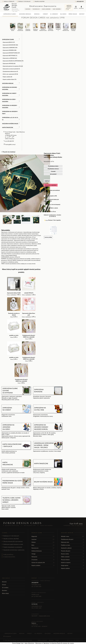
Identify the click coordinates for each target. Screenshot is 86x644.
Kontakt (82, 14)
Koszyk (76, 7)
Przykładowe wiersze (53, 169)
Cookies (57, 640)
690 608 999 (79, 1)
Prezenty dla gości (73, 551)
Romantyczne (43, 548)
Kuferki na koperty (73, 562)
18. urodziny (54, 14)
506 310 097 (34, 616)
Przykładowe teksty (53, 166)
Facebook (81, 7)
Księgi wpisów (73, 565)
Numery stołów (73, 554)
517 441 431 (34, 604)
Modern (43, 542)
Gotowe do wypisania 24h (43, 562)
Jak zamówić (53, 174)
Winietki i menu (73, 536)
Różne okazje (73, 14)
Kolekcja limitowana (43, 551)
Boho (43, 545)
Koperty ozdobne (43, 565)
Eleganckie (43, 536)
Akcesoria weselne (26, 14)
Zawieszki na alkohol (73, 548)
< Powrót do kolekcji (8, 152)
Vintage (43, 554)
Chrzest (45, 14)
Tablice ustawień (73, 557)
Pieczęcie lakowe (73, 560)
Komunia (37, 14)
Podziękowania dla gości (73, 539)
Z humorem (43, 560)
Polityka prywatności (42, 640)
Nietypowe (43, 557)
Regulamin (51, 640)
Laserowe (43, 539)
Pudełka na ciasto (73, 545)
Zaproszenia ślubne (10, 14)
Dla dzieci (63, 14)
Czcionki (53, 171)
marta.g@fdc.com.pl (10, 144)
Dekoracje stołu (73, 542)
